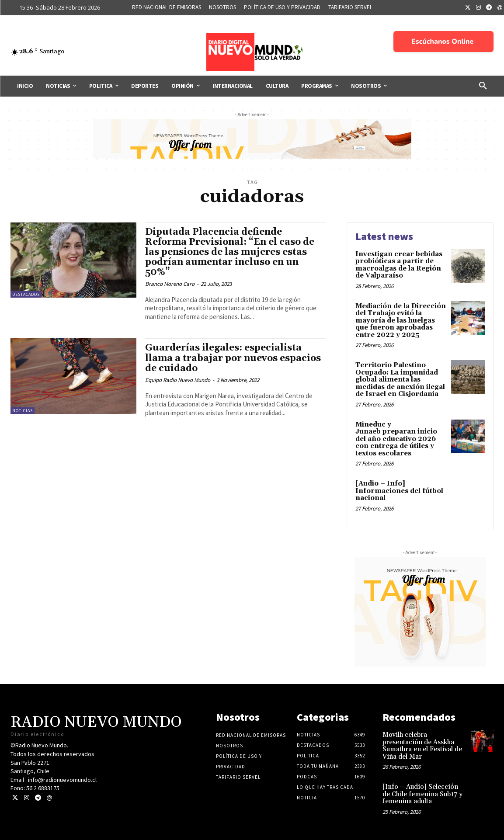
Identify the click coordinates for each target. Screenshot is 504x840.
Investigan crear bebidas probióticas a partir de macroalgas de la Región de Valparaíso (399, 265)
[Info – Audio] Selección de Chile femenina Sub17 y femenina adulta (422, 794)
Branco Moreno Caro (170, 284)
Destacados (26, 294)
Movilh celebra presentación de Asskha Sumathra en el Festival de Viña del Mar (422, 746)
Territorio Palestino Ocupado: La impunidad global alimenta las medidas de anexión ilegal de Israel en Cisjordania (400, 380)
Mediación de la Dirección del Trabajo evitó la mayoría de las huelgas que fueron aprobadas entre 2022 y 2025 (401, 321)
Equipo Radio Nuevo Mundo (178, 380)
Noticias (23, 411)
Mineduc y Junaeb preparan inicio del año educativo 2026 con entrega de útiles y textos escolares (396, 439)
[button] (483, 86)
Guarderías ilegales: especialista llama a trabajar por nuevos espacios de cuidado (233, 358)
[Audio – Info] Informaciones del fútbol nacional (399, 491)
